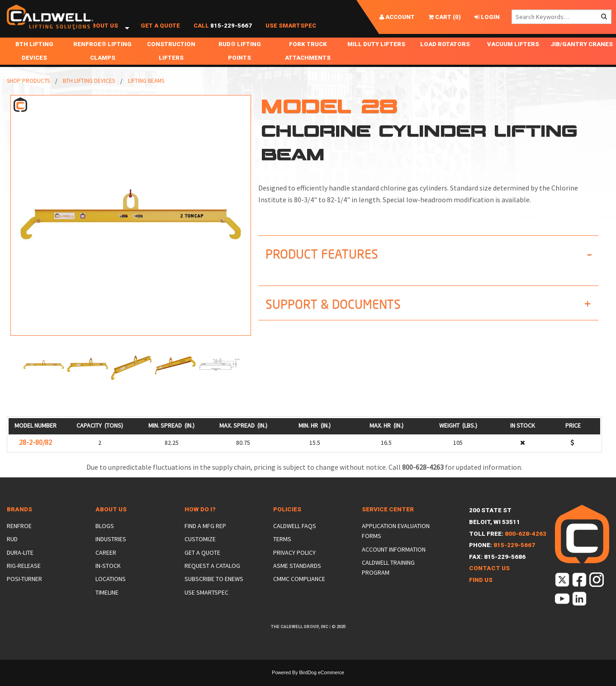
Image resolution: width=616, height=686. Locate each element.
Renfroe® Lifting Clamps (102, 61)
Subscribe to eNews (214, 589)
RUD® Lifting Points (240, 61)
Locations (111, 589)
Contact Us (489, 578)
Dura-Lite (20, 562)
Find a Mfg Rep (205, 536)
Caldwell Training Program (388, 577)
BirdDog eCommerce (322, 682)
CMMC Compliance (299, 589)
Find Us (481, 590)
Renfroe (19, 536)
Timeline (107, 602)
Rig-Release (24, 576)
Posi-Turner (24, 589)
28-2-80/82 (36, 452)
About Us (103, 31)
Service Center (388, 519)
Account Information (394, 559)
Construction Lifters (171, 61)
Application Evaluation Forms (396, 541)
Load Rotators (445, 54)
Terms (282, 549)
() (445, 17)
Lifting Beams (146, 91)
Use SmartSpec (291, 31)
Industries (111, 549)
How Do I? (200, 519)
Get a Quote (160, 31)
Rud (12, 549)
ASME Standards (297, 576)
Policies (287, 519)
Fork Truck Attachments (308, 61)
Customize (200, 549)
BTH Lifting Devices (34, 61)
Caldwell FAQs (295, 536)
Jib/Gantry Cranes (582, 54)
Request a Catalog (212, 576)
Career (106, 562)
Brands (19, 519)
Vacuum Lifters (513, 54)
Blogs (105, 536)
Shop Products (39, 31)
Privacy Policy (294, 562)
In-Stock (108, 576)
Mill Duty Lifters (376, 54)
